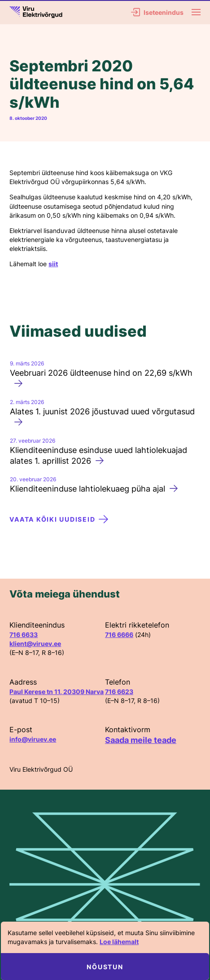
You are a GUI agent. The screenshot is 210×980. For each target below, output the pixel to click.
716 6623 (119, 692)
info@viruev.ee (33, 739)
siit (53, 264)
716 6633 (24, 635)
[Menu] (196, 12)
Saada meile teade (141, 740)
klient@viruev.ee (35, 644)
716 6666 (119, 635)
